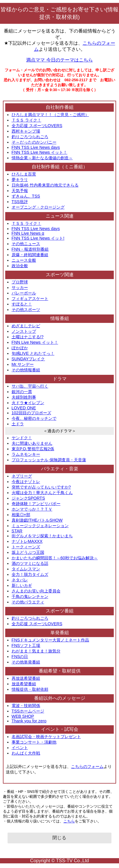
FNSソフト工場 (26, 645)
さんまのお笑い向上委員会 (36, 591)
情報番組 (60, 318)
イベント (20, 748)
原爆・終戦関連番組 (30, 255)
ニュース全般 (24, 260)
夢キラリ (20, 180)
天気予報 (20, 191)
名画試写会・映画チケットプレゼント (46, 737)
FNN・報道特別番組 (30, 249)
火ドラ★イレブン (28, 403)
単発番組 (60, 633)
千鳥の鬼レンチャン (30, 596)
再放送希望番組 (26, 678)
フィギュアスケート (30, 299)
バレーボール (24, 293)
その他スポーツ (26, 310)
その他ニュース (26, 244)
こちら (69, 821)
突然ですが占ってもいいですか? (41, 487)
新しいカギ (22, 585)
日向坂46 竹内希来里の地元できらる (45, 185)
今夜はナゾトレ (26, 482)
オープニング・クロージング (38, 207)
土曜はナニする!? (28, 337)
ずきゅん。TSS (26, 196)
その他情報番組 (26, 370)
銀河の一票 (22, 392)
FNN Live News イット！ (35, 342)
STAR (17, 531)
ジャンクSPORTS (28, 498)
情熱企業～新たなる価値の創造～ (42, 158)
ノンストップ (24, 331)
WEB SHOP (23, 716)
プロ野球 (20, 282)
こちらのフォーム (87, 766)
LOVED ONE (24, 408)
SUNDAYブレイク (28, 359)
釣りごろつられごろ (30, 137)
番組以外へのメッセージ (60, 698)
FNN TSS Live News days (36, 147)
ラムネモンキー (26, 454)
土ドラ (18, 424)
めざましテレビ (26, 326)
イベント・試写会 (60, 729)
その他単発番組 (26, 662)
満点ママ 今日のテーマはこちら (59, 60)
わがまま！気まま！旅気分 (36, 651)
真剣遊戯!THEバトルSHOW (37, 520)
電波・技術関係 (26, 706)
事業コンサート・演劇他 (34, 742)
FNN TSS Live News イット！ (40, 152)
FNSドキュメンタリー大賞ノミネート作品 (50, 640)
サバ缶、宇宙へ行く (30, 386)
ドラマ (60, 379)
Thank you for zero (29, 721)
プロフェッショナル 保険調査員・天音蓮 (49, 460)
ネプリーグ (22, 476)
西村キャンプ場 (26, 131)
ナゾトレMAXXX (27, 541)
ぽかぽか (20, 348)
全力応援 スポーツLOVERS (37, 126)
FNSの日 (20, 657)
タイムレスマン (26, 569)
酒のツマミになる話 (30, 563)
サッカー (20, 287)
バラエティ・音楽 (60, 469)
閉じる (59, 838)
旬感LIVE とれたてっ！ (33, 353)
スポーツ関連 (60, 275)
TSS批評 (20, 202)
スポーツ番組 (60, 611)
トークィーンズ (26, 547)
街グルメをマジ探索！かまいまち (42, 536)
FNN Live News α (28, 233)
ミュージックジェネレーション (40, 526)
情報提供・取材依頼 (30, 689)
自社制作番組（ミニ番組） (60, 167)
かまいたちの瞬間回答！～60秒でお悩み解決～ (55, 558)
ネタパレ (20, 580)
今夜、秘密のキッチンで (34, 418)
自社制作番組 (60, 107)
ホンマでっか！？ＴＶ (32, 509)
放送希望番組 (24, 684)
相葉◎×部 (21, 515)
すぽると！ (22, 304)
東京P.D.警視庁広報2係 (33, 449)
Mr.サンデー (23, 364)
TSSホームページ (28, 711)
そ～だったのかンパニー (34, 142)
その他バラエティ (28, 602)
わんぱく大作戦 (26, 753)
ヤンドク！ (22, 438)
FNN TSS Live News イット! (38, 238)
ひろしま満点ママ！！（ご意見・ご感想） (50, 115)
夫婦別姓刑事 (24, 397)
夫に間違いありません (32, 443)
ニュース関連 (60, 216)
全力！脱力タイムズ (30, 574)
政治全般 (20, 266)
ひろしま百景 (24, 174)
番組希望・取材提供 (60, 671)
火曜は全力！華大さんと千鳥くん (42, 493)
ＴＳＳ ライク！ (26, 120)
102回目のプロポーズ (31, 413)
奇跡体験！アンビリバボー (36, 504)
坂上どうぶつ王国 (28, 552)
